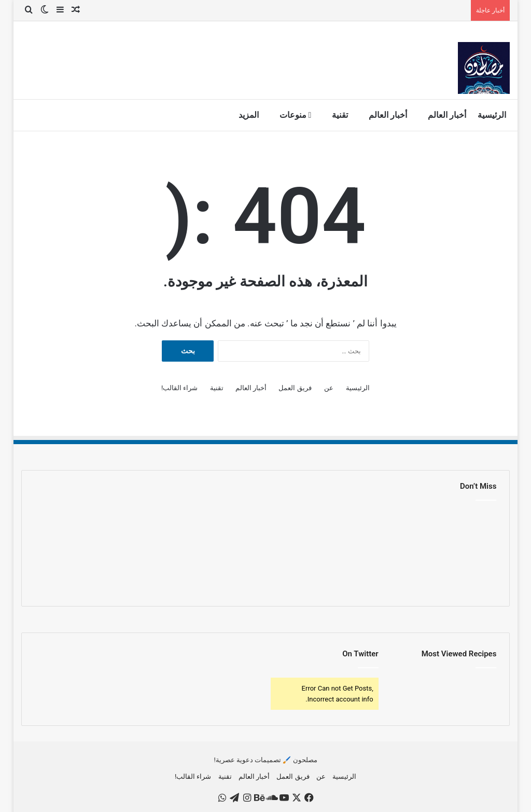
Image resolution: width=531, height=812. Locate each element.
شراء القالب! (180, 388)
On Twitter (360, 654)
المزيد (249, 115)
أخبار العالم (447, 115)
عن (329, 388)
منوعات (296, 115)
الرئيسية (492, 115)
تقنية (340, 115)
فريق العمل (295, 388)
